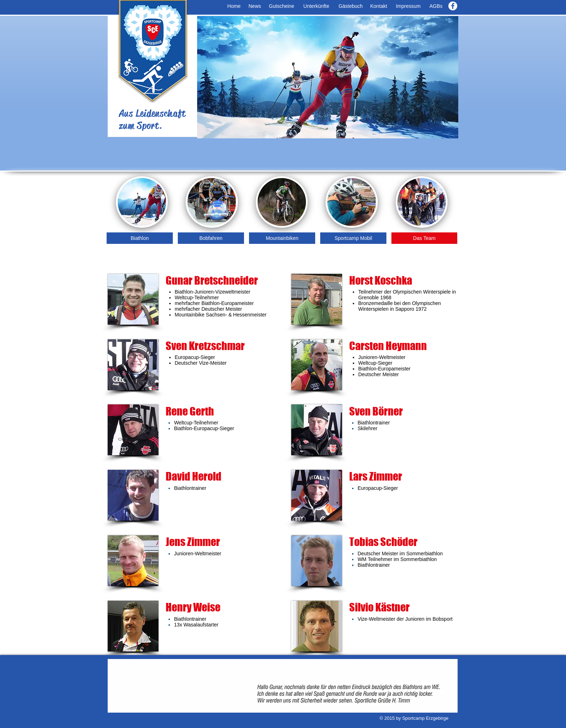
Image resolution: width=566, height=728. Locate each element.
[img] (352, 202)
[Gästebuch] (351, 6)
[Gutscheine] (282, 6)
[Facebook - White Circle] (453, 6)
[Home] (234, 6)
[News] (255, 6)
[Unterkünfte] (316, 6)
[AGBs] (436, 6)
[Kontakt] (379, 6)
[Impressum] (408, 6)
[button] (328, 77)
